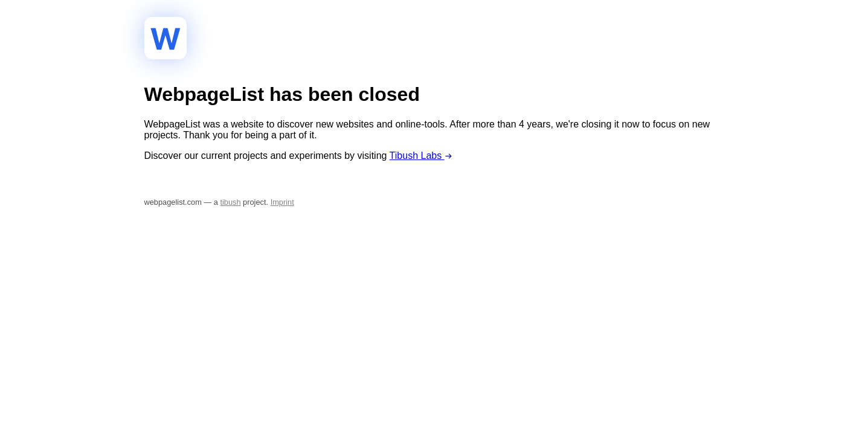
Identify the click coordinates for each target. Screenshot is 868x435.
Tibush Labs (421, 156)
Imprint (282, 202)
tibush (230, 202)
